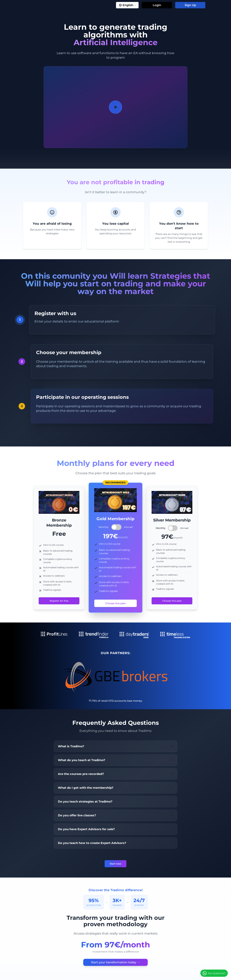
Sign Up (190, 5)
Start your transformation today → (116, 962)
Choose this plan (115, 603)
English (128, 5)
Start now (116, 864)
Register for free (59, 601)
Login (157, 5)
